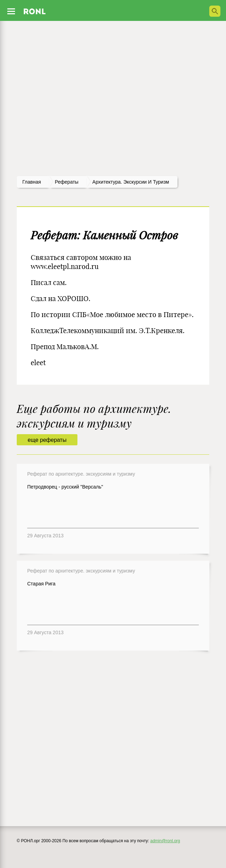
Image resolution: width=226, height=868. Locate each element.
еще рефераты (47, 440)
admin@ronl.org (165, 841)
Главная (32, 182)
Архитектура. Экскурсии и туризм (131, 182)
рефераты (67, 182)
